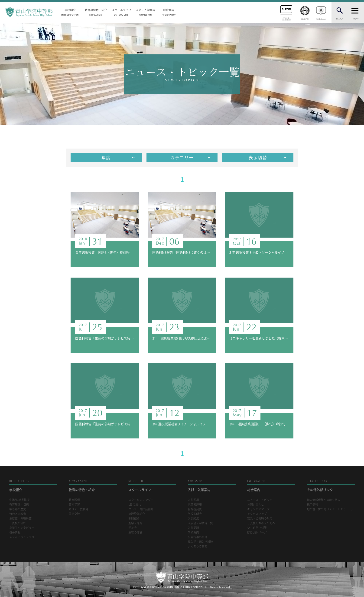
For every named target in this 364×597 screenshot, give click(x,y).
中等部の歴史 (18, 509)
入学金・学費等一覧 (200, 523)
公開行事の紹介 (198, 537)
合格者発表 (195, 509)
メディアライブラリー (23, 537)
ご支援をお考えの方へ (261, 523)
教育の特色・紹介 (96, 12)
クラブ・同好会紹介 (141, 509)
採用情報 (312, 505)
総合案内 (169, 12)
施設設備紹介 (137, 514)
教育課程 (74, 500)
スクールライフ (121, 12)
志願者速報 (195, 505)
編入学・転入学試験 (200, 542)
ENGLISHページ (257, 532)
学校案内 (193, 532)
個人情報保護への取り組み (324, 500)
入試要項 (193, 500)
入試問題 (193, 528)
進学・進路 (135, 523)
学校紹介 (70, 12)
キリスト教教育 (78, 509)
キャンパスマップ (258, 509)
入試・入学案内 (146, 12)
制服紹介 (134, 519)
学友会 (133, 528)
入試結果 (193, 519)
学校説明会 (195, 514)
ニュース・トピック (260, 500)
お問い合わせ (256, 505)
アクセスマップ (257, 514)
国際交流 (74, 514)
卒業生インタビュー (22, 528)
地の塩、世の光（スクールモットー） (331, 509)
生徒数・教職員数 (20, 519)
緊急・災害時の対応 (260, 519)
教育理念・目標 (19, 505)
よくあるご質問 (198, 546)
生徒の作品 (135, 532)
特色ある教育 (18, 514)
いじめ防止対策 (257, 528)
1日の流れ (135, 505)
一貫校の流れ (18, 523)
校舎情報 (15, 532)
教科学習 (74, 505)
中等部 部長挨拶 (19, 500)
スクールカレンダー (141, 500)
